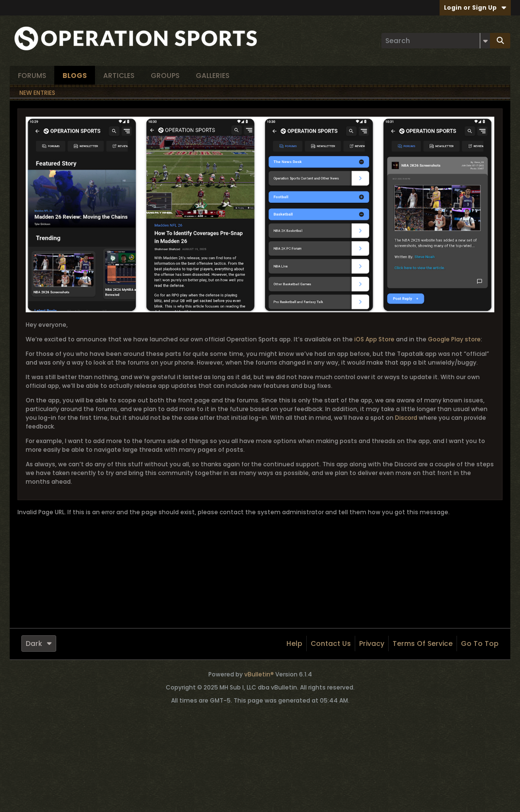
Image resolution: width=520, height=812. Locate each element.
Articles (119, 76)
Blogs (75, 76)
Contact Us (331, 643)
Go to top (480, 643)
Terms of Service (423, 643)
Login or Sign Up (475, 8)
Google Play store (454, 339)
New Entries (37, 93)
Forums (32, 76)
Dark (39, 643)
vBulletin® (259, 674)
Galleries (213, 76)
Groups (165, 76)
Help (294, 643)
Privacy (372, 643)
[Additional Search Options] (485, 41)
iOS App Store (374, 339)
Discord (406, 418)
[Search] (436, 41)
